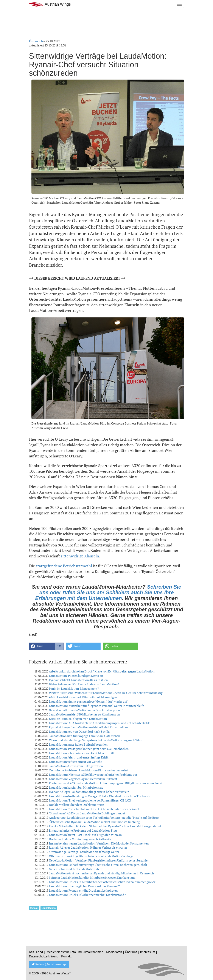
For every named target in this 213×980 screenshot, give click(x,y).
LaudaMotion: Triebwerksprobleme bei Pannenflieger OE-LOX (90, 800)
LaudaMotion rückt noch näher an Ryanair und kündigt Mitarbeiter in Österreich (101, 873)
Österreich (36, 41)
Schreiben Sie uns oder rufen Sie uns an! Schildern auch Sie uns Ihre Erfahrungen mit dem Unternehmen (108, 592)
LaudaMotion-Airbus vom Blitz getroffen (76, 766)
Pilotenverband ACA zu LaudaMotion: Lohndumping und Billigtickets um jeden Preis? (106, 783)
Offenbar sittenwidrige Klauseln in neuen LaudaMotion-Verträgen (92, 856)
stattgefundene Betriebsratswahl (64, 566)
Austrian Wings (50, 4)
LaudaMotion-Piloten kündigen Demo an (76, 676)
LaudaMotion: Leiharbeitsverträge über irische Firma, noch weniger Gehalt (98, 865)
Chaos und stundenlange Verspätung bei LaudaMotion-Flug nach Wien (96, 740)
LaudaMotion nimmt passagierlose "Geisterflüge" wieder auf (88, 701)
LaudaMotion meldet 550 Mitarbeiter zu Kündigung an (84, 714)
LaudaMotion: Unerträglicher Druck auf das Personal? (84, 886)
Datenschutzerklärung (44, 956)
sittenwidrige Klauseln (80, 556)
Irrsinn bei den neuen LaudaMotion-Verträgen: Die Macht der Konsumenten (99, 843)
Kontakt (66, 956)
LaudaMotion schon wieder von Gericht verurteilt (81, 753)
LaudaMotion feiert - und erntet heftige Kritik (79, 757)
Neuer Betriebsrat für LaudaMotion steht (76, 869)
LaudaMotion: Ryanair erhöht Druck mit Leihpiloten (83, 890)
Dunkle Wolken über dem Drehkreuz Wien (76, 805)
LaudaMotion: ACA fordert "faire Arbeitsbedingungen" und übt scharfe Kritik (99, 723)
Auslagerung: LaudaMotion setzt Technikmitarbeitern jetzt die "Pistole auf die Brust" (105, 818)
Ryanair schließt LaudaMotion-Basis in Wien (78, 680)
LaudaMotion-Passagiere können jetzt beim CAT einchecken (89, 749)
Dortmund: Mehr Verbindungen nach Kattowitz (80, 839)
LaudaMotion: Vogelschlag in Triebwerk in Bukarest (83, 779)
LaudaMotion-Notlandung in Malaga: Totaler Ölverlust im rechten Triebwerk (99, 796)
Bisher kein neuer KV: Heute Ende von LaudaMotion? (84, 684)
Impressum (148, 952)
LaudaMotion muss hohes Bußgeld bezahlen (78, 744)
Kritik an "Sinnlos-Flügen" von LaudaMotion (78, 719)
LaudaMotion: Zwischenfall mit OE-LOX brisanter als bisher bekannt (94, 809)
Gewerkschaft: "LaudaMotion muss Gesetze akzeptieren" (86, 710)
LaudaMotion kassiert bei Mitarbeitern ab (76, 787)
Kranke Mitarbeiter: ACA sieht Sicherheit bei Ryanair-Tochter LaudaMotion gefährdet (105, 826)
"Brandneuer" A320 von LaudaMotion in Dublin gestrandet (87, 813)
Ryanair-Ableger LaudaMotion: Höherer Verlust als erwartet (88, 847)
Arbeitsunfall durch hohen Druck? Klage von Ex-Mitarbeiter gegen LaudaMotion (102, 671)
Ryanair (34, 908)
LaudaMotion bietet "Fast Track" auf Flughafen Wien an (85, 835)
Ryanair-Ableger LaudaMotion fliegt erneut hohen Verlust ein (89, 792)
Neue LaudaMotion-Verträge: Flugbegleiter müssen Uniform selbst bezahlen (99, 860)
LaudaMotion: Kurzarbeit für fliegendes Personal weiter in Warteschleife (96, 706)
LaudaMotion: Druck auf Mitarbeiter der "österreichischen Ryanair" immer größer (102, 882)
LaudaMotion (49, 908)
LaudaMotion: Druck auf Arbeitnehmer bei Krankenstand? (87, 895)
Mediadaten (114, 952)
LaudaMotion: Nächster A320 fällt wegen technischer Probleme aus (93, 775)
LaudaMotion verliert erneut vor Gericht (75, 762)
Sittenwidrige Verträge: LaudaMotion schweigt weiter (84, 852)
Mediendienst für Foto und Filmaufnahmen (75, 952)
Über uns (131, 952)
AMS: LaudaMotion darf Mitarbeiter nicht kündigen (83, 697)
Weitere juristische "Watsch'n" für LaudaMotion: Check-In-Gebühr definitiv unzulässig (106, 693)
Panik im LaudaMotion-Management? (74, 688)
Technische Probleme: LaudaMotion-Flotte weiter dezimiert (89, 770)
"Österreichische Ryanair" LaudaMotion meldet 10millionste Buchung (94, 822)
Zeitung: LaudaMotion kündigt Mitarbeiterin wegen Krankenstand (92, 878)
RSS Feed (36, 952)
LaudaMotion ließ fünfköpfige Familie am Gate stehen (84, 736)
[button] (46, 646)
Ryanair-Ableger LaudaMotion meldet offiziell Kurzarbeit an (88, 727)
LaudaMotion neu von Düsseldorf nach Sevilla (79, 732)
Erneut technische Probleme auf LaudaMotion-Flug (83, 830)
